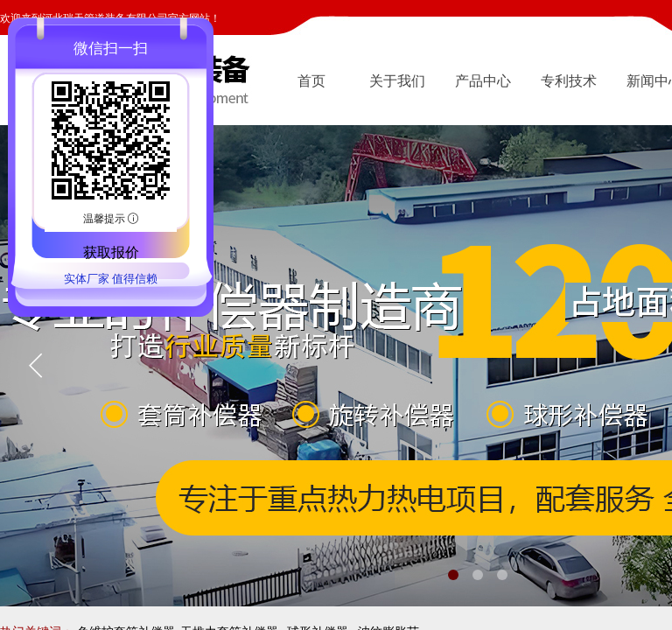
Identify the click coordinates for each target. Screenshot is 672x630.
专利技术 (569, 81)
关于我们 (397, 81)
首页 (311, 81)
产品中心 (483, 81)
